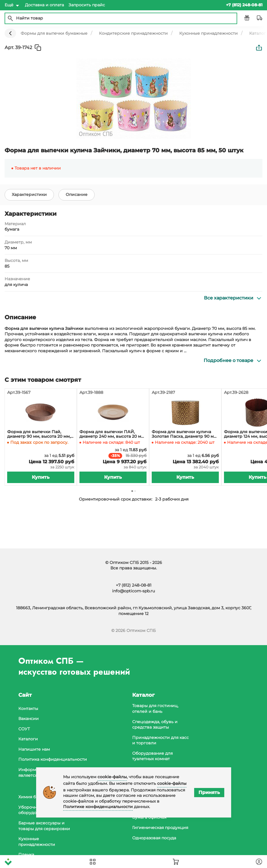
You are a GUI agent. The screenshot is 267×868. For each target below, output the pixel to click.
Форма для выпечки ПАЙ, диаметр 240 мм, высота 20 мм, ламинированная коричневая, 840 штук (112, 434)
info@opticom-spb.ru (133, 591)
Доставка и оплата (44, 5)
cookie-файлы (112, 777)
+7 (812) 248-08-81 (134, 585)
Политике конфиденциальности (98, 807)
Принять (209, 792)
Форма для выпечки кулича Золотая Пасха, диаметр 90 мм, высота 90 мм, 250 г (185, 434)
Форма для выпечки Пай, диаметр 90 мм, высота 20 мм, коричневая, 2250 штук (39, 434)
